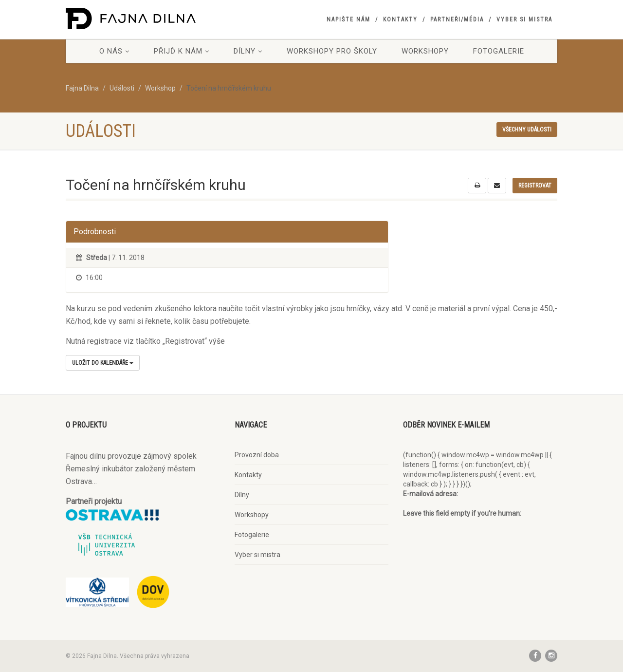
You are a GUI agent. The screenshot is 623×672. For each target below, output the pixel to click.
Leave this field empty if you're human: (462, 513)
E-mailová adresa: (431, 494)
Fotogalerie (499, 51)
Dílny (248, 51)
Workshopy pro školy (332, 51)
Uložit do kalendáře (103, 363)
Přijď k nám (182, 51)
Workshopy (425, 51)
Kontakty (400, 19)
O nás (114, 51)
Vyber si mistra (524, 19)
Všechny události (527, 130)
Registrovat (535, 186)
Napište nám (348, 19)
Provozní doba (257, 455)
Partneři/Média (457, 19)
